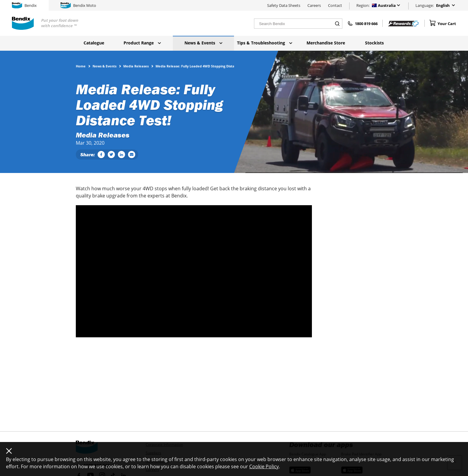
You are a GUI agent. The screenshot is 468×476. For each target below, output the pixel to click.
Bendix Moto (78, 5)
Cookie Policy (264, 466)
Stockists (374, 43)
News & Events (203, 43)
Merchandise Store (326, 43)
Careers (314, 5)
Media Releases (136, 66)
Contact (335, 5)
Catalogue (94, 43)
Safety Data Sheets (284, 5)
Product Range (142, 43)
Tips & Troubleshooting (265, 43)
